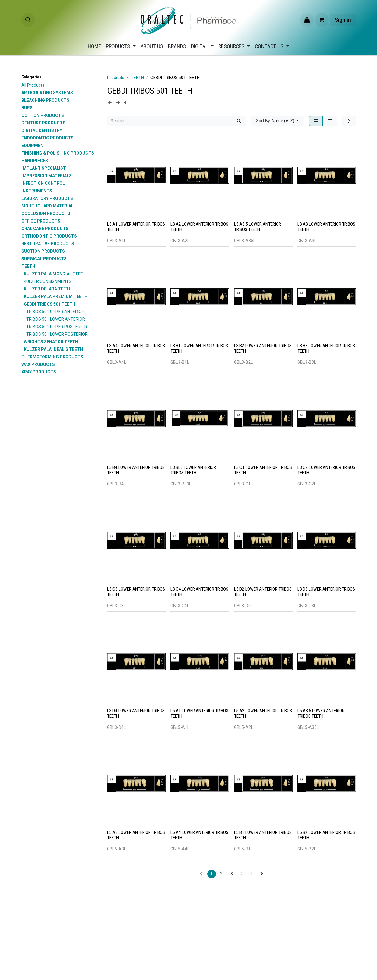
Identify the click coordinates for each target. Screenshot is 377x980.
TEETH (28, 266)
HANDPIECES (35, 161)
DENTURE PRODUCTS (43, 123)
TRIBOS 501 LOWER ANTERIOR (56, 319)
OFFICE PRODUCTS (41, 221)
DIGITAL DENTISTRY (42, 130)
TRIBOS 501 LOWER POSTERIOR (57, 334)
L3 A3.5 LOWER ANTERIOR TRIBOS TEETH (258, 227)
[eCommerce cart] (322, 20)
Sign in (343, 20)
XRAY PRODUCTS (39, 372)
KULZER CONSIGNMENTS (48, 281)
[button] (28, 20)
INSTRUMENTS (37, 191)
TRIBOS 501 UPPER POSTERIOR (57, 327)
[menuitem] (94, 46)
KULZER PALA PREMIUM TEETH (56, 296)
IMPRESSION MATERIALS (47, 176)
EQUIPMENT (34, 146)
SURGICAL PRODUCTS (44, 259)
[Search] (239, 121)
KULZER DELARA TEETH (48, 289)
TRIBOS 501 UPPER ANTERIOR (55, 312)
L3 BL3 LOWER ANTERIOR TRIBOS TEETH (193, 470)
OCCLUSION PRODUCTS (46, 213)
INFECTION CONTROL (43, 183)
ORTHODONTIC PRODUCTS (49, 236)
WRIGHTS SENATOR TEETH (51, 342)
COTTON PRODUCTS (43, 115)
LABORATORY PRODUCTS (47, 198)
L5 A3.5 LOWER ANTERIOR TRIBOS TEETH (321, 713)
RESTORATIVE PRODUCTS (48, 244)
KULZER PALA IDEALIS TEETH (53, 349)
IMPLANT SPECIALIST (44, 168)
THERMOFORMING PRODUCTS (52, 357)
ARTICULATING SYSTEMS (47, 93)
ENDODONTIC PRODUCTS (48, 138)
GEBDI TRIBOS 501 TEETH (50, 304)
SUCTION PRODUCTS (43, 251)
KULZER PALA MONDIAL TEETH (55, 274)
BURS (27, 108)
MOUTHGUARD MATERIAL (48, 206)
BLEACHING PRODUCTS (45, 100)
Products (116, 78)
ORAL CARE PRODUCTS (45, 229)
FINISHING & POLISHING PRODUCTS (58, 153)
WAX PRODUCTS (38, 364)
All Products (33, 85)
